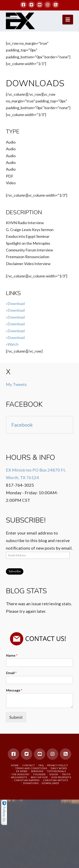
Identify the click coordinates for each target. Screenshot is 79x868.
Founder (39, 774)
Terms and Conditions (31, 768)
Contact (29, 765)
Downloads (50, 783)
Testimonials (56, 771)
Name (12, 655)
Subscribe (15, 571)
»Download (15, 303)
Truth (66, 774)
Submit (16, 717)
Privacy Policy (58, 765)
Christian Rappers (27, 780)
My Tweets (16, 384)
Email (11, 673)
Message (14, 690)
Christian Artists (56, 780)
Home (15, 765)
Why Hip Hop (39, 777)
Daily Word (59, 768)
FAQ (41, 765)
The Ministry (21, 774)
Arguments (19, 777)
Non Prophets (61, 777)
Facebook (24, 404)
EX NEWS (22, 771)
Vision (54, 774)
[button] (68, 20)
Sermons (37, 771)
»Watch (12, 344)
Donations (31, 783)
